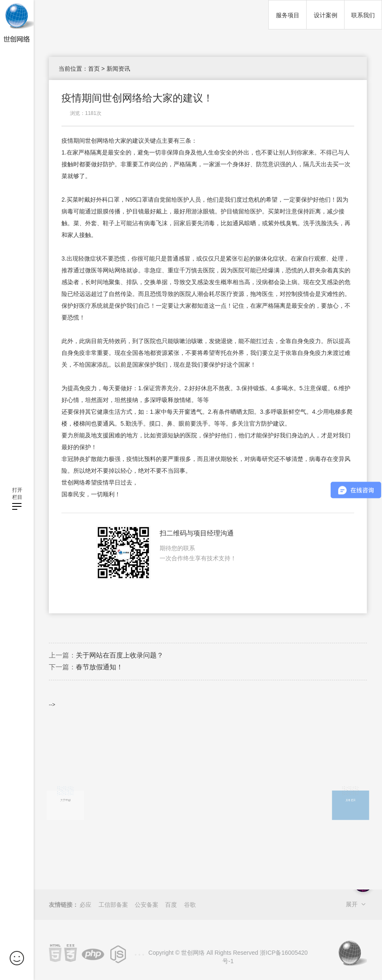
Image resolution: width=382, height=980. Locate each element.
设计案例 (326, 15)
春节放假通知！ (99, 667)
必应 (85, 905)
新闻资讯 (118, 69)
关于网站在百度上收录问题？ (120, 655)
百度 (171, 905)
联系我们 (363, 15)
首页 (94, 69)
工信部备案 (113, 905)
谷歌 (190, 905)
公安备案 (147, 905)
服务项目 (288, 15)
